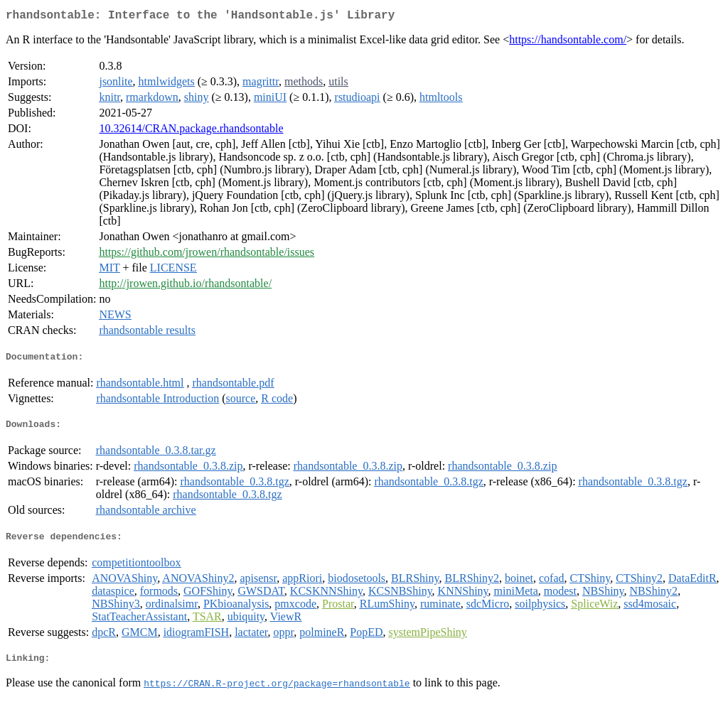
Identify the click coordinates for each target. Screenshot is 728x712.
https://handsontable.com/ (568, 42)
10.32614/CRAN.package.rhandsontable (191, 131)
